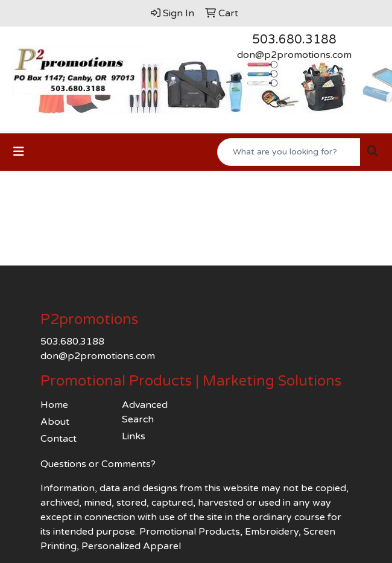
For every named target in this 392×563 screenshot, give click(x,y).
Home (54, 405)
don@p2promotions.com (294, 55)
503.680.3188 (294, 40)
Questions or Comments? (98, 464)
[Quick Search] (289, 152)
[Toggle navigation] (19, 152)
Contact (58, 439)
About (55, 422)
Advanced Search (145, 412)
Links (134, 436)
